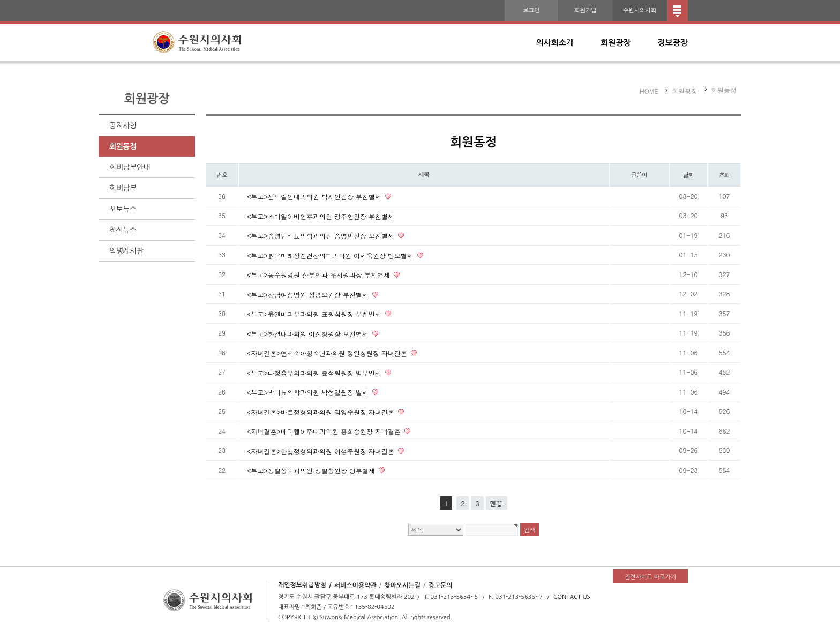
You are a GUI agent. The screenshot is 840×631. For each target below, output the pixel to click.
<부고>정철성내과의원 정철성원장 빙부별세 (312, 470)
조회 (725, 175)
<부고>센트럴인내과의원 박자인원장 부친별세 (315, 196)
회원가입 (585, 10)
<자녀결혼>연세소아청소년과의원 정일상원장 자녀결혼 (328, 353)
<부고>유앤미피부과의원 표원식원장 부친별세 (315, 314)
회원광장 (616, 43)
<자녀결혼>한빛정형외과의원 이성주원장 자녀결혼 (322, 451)
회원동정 (123, 146)
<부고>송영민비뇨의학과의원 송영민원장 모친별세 (322, 236)
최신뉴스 (123, 230)
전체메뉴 (677, 11)
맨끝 (497, 503)
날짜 (689, 175)
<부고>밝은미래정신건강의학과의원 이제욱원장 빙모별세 (331, 255)
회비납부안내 (130, 167)
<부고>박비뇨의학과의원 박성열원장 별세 (309, 392)
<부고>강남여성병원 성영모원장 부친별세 (309, 294)
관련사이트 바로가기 (650, 577)
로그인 (531, 10)
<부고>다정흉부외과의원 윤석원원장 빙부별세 (315, 372)
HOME (649, 91)
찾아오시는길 (402, 585)
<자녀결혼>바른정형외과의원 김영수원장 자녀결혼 (322, 411)
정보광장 (673, 43)
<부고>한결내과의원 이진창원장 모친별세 (309, 333)
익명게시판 (126, 251)
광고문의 (440, 585)
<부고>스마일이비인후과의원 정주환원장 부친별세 (321, 216)
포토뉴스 (123, 209)
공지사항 (123, 125)
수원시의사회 (640, 10)
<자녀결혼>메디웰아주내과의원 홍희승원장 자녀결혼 (325, 431)
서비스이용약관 (355, 585)
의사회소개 (555, 43)
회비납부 (123, 188)
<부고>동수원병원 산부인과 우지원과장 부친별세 (320, 275)
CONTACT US (572, 597)
